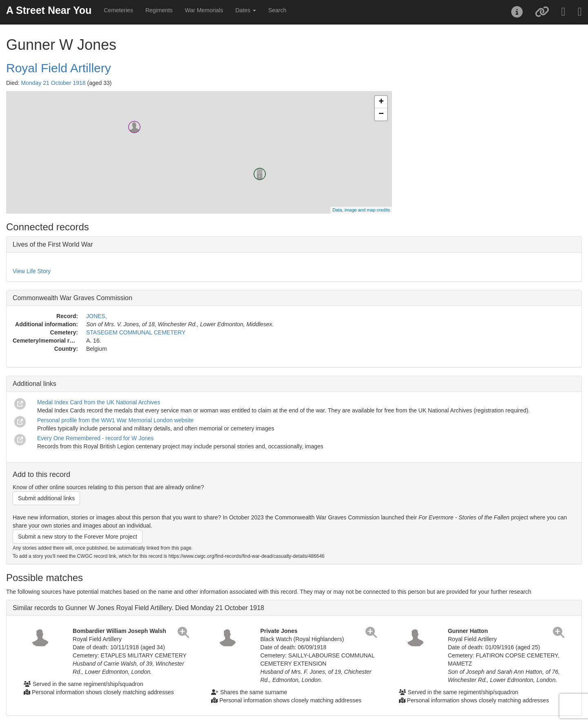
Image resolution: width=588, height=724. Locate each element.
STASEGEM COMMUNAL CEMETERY (136, 332)
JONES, (97, 316)
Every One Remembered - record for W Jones (96, 438)
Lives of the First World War (53, 244)
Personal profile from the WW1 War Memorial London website (115, 420)
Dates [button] (245, 10)
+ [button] (381, 102)
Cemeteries (118, 10)
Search (277, 10)
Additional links (35, 384)
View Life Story (32, 271)
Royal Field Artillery (59, 68)
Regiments (159, 10)
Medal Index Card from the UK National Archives (99, 402)
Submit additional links (46, 498)
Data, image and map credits (361, 210)
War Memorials (204, 10)
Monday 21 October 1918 (53, 83)
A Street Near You (49, 10)
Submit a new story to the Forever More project (78, 537)
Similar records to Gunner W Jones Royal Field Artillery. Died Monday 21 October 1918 (138, 608)
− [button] (381, 114)
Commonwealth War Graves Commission (72, 298)
